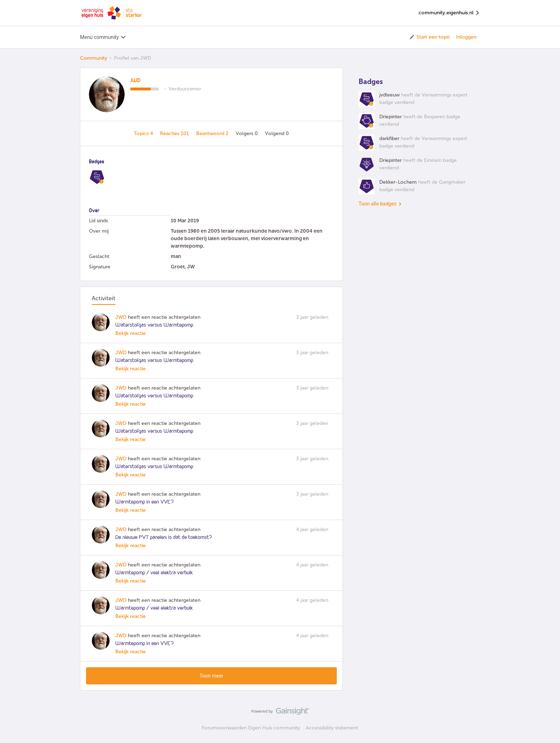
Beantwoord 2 (213, 133)
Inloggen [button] (466, 37)
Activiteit (104, 298)
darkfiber (389, 138)
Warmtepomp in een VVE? (144, 502)
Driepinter (391, 117)
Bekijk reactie (131, 333)
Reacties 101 (175, 133)
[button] (429, 37)
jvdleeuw (389, 95)
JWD (135, 81)
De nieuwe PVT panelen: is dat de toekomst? (164, 538)
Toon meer (212, 676)
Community (94, 58)
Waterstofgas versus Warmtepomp (154, 325)
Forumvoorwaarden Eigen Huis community (251, 728)
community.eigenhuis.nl (449, 13)
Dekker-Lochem (398, 182)
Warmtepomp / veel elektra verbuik (154, 573)
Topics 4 (144, 133)
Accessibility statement (332, 728)
